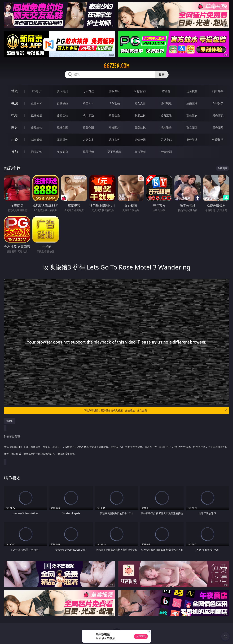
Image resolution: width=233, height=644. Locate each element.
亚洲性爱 (37, 115)
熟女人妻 (140, 103)
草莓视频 (88, 152)
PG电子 (37, 91)
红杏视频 (140, 152)
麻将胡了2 (140, 91)
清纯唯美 (166, 127)
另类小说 (166, 140)
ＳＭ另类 (218, 103)
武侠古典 (114, 140)
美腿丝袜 (140, 127)
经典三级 (166, 115)
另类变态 (218, 115)
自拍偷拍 (63, 103)
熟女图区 (192, 127)
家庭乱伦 (63, 140)
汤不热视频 (114, 152)
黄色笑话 (192, 140)
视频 (15, 103)
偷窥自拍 (37, 127)
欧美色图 (88, 127)
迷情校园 (140, 140)
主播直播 (192, 103)
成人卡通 (88, 115)
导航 (15, 152)
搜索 (162, 75)
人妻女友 (88, 140)
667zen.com (117, 66)
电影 (15, 115)
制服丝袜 (140, 115)
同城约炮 (37, 152)
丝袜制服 (166, 103)
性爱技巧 (218, 140)
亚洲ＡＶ (37, 103)
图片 (15, 127)
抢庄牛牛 (218, 91)
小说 (15, 140)
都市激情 (37, 140)
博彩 (15, 91)
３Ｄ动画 (114, 103)
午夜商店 (63, 152)
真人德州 (63, 91)
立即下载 (141, 636)
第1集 (10, 421)
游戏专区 (114, 91)
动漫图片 (114, 127)
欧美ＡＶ (88, 103)
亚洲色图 (63, 127)
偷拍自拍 (63, 115)
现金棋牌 (192, 91)
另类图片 (218, 127)
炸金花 (166, 91)
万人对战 (88, 91)
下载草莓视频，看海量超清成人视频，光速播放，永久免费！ (156, 410)
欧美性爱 (114, 115)
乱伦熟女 (192, 115)
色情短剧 (166, 152)
